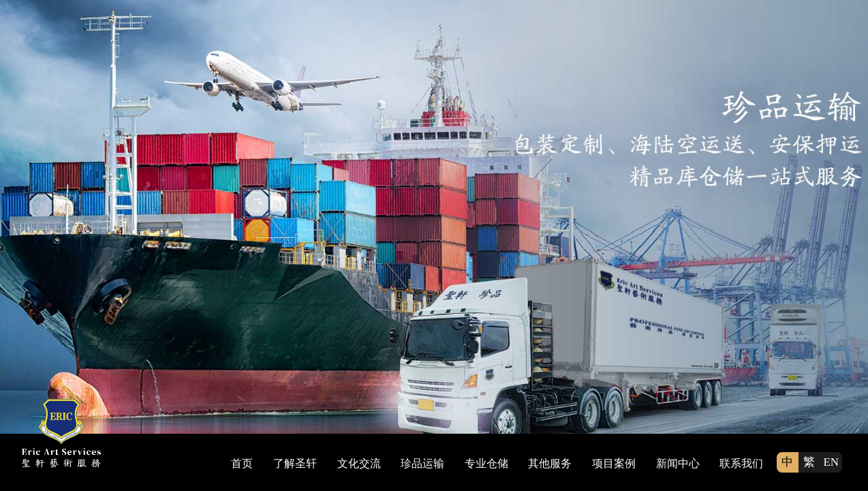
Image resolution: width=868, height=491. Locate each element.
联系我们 (741, 463)
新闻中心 (678, 463)
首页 (242, 463)
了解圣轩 (295, 463)
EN (831, 462)
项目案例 (614, 463)
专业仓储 (486, 463)
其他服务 (550, 463)
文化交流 (359, 463)
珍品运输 (422, 463)
